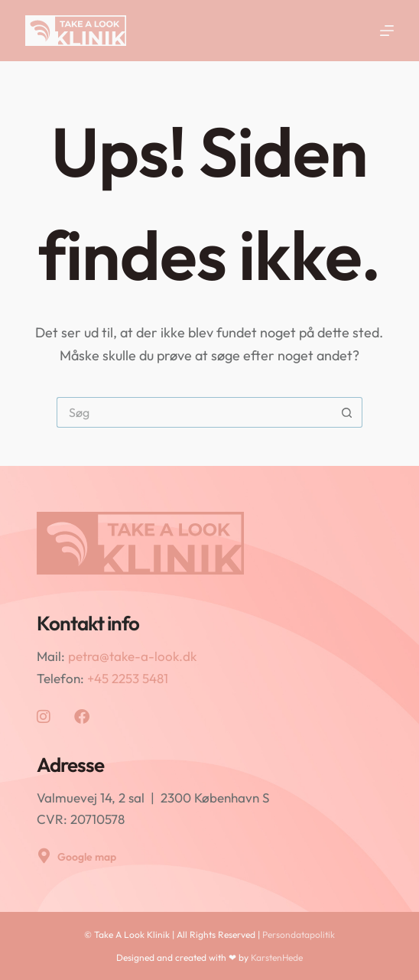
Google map (87, 857)
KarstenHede (277, 957)
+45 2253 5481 (128, 678)
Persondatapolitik (299, 934)
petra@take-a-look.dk (132, 656)
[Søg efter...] (194, 412)
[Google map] (44, 856)
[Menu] (387, 31)
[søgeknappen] (347, 412)
